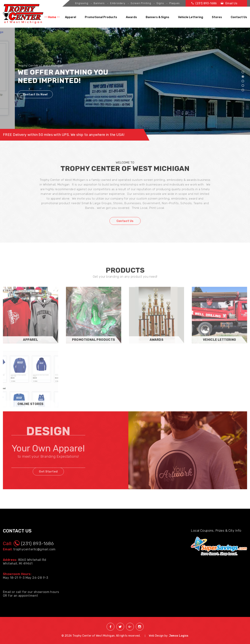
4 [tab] (243, 86)
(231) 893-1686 (204, 3)
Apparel (71, 17)
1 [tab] (243, 72)
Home (52, 17)
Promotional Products (101, 17)
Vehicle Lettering (191, 17)
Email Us (229, 3)
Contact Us (239, 17)
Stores (217, 17)
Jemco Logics (179, 636)
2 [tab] (243, 77)
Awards (131, 17)
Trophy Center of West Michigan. (94, 636)
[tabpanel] (125, 81)
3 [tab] (243, 81)
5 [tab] (243, 90)
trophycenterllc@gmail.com (34, 549)
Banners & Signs (157, 17)
